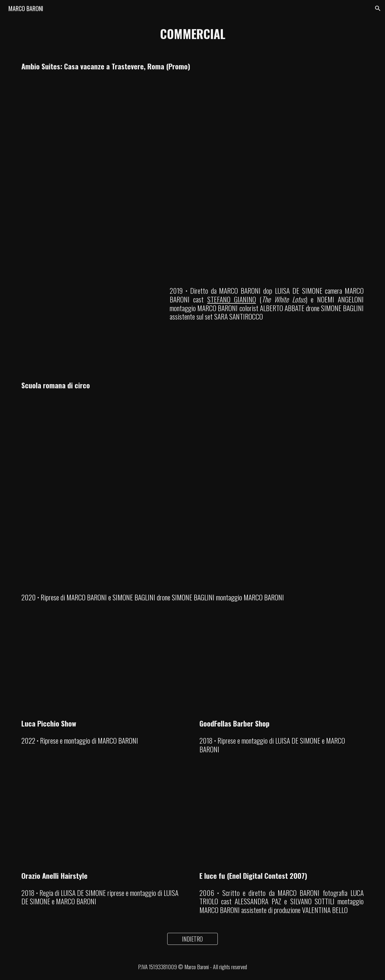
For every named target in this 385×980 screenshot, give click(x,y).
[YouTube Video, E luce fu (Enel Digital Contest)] (282, 820)
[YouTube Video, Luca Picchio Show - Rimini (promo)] (103, 667)
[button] (378, 8)
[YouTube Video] (192, 172)
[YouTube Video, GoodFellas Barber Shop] (282, 667)
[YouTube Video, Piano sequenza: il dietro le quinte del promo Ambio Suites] (89, 323)
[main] (192, 34)
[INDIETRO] (192, 939)
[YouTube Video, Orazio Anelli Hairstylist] (103, 820)
